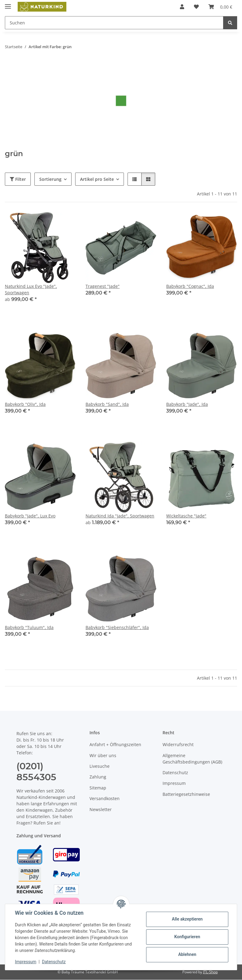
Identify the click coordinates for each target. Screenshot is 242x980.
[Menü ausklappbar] (8, 4)
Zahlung (98, 777)
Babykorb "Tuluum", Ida (29, 627)
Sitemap (98, 788)
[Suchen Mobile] (114, 23)
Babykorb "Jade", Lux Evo (30, 516)
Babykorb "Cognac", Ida (190, 286)
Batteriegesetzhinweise (186, 794)
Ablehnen (187, 954)
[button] (182, 7)
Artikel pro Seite (97, 179)
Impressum (26, 962)
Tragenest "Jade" (103, 286)
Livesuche (100, 766)
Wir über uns (103, 755)
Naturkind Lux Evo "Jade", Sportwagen (31, 289)
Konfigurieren (187, 937)
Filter (18, 179)
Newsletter (101, 809)
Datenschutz (54, 962)
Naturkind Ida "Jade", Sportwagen (120, 516)
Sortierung (50, 179)
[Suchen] (230, 23)
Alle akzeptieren (187, 919)
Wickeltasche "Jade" (186, 516)
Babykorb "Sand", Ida (107, 404)
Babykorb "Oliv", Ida (25, 404)
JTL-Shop (210, 972)
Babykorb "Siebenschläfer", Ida (117, 627)
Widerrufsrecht (178, 744)
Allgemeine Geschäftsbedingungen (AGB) (192, 759)
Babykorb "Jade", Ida (187, 404)
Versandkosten (105, 798)
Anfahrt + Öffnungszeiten (115, 744)
